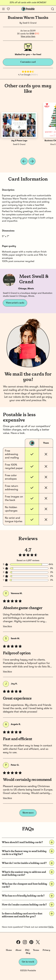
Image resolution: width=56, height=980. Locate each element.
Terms (36, 950)
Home (9, 950)
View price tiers (28, 37)
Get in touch (28, 962)
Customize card (28, 62)
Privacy (46, 950)
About (18, 950)
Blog (28, 953)
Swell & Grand (30, 23)
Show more (28, 813)
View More (7, 626)
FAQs (51, 927)
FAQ (27, 950)
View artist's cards (15, 303)
